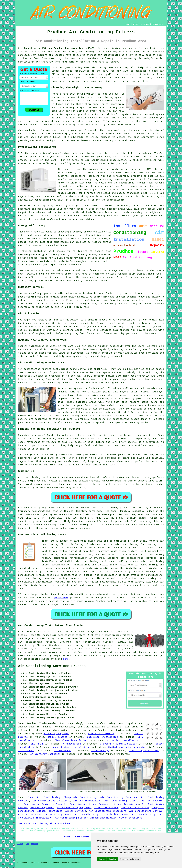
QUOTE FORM (61, 598)
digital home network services (127, 747)
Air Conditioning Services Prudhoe (52, 666)
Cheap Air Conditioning (44, 797)
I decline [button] (112, 859)
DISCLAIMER (157, 24)
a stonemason (63, 751)
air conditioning (80, 730)
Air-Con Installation (87, 801)
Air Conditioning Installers (51, 801)
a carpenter (26, 751)
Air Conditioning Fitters (121, 801)
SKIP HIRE (37, 744)
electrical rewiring (101, 734)
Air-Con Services (30, 814)
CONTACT (145, 24)
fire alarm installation (71, 740)
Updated (35, 844)
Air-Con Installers (106, 808)
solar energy (100, 751)
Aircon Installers (131, 818)
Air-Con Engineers (42, 808)
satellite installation (103, 737)
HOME (128, 24)
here (66, 659)
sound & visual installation (71, 747)
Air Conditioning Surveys (146, 811)
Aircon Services (76, 811)
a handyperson (72, 744)
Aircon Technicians (127, 804)
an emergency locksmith (45, 754)
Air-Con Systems (152, 801)
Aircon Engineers (100, 804)
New (27, 844)
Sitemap (20, 844)
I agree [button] (102, 859)
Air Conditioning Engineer (35, 804)
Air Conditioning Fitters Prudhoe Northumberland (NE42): (57, 48)
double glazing (57, 737)
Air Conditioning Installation (96, 814)
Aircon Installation (103, 818)
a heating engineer (56, 734)
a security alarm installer (118, 744)
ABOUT (136, 24)
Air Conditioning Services (119, 797)
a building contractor (144, 751)
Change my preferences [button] (130, 859)
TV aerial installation (123, 740)
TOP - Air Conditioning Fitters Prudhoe (44, 824)
